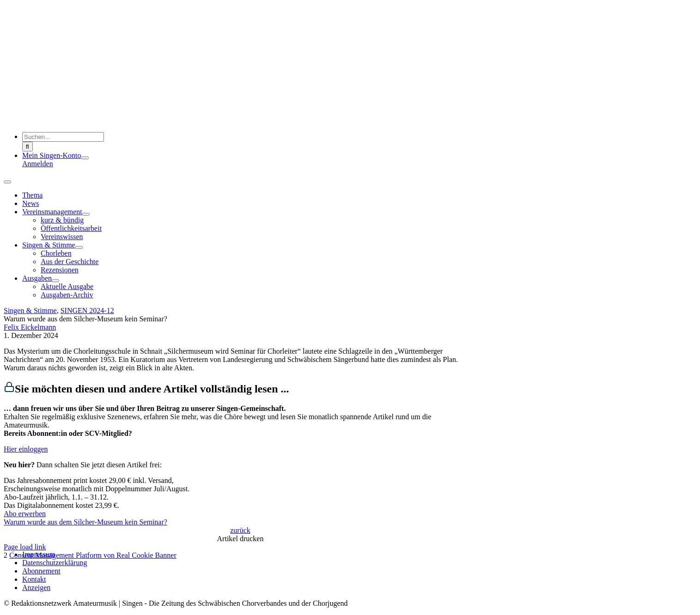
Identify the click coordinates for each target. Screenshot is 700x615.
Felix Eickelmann (30, 327)
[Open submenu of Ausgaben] (55, 281)
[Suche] (27, 147)
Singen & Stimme (30, 311)
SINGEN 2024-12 (87, 311)
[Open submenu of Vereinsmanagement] (86, 214)
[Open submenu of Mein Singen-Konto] (85, 158)
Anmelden (38, 164)
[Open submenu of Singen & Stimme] (79, 247)
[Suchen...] (63, 137)
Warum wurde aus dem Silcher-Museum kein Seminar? (85, 522)
